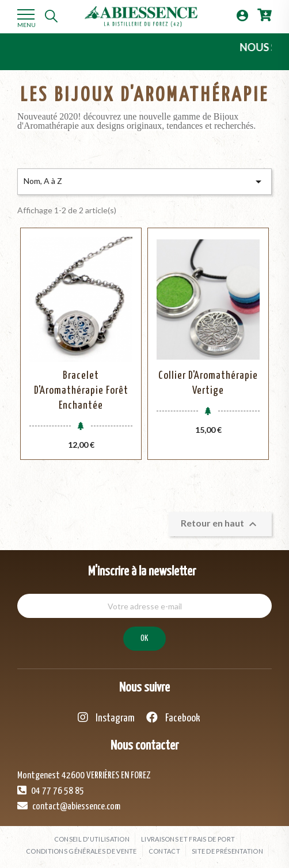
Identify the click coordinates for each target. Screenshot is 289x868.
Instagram (106, 718)
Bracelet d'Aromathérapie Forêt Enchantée (81, 391)
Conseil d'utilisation (92, 839)
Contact (164, 851)
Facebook (173, 718)
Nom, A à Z (144, 182)
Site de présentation (227, 851)
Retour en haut (220, 524)
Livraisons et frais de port (188, 839)
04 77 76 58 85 (51, 790)
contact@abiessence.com (69, 806)
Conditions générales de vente (81, 851)
